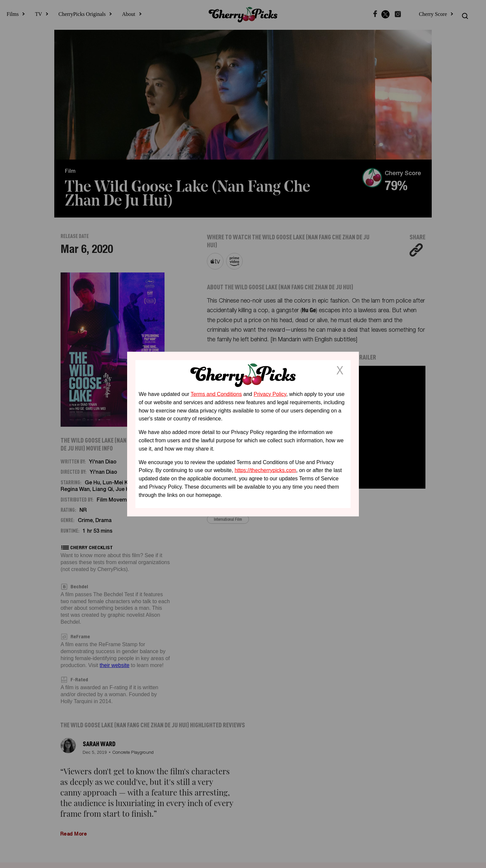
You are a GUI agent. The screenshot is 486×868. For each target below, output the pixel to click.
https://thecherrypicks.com (266, 470)
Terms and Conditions (216, 394)
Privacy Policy (270, 394)
